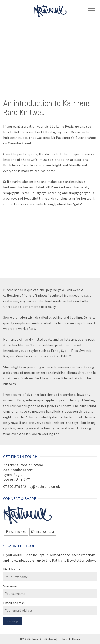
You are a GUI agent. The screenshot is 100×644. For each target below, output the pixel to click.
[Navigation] (91, 11)
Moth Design (73, 639)
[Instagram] (43, 532)
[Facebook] (16, 532)
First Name (12, 569)
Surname (10, 586)
